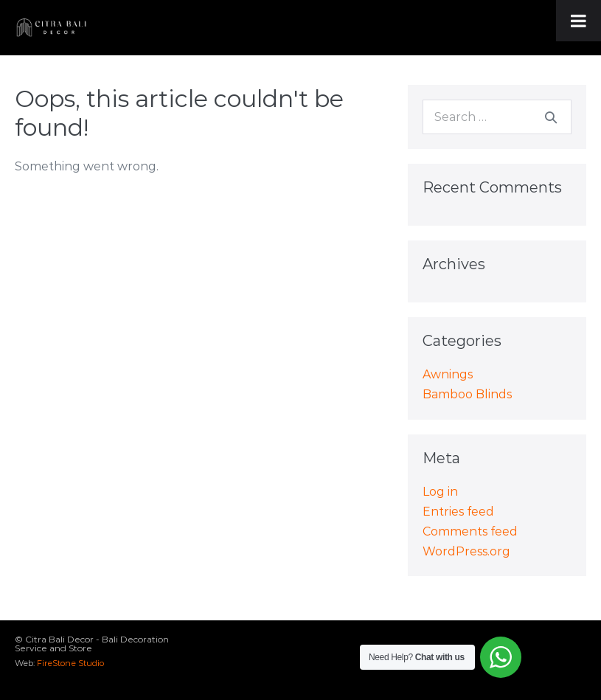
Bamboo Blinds (467, 394)
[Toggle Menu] (579, 21)
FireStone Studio (70, 663)
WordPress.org (466, 551)
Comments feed (470, 531)
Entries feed (458, 512)
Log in (440, 492)
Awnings (448, 374)
